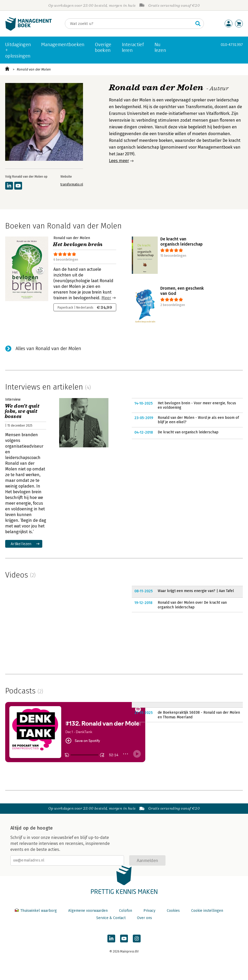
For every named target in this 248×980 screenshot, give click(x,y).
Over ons (144, 918)
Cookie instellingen (207, 911)
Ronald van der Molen (34, 69)
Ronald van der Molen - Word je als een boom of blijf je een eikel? (198, 420)
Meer (106, 298)
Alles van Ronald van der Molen (48, 349)
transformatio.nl (72, 184)
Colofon (126, 911)
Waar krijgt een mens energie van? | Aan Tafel (196, 591)
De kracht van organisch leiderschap (188, 432)
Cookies (173, 911)
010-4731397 (232, 44)
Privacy (149, 911)
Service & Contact (111, 918)
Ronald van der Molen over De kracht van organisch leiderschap (192, 605)
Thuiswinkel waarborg (36, 911)
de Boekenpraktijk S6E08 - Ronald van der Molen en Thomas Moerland (199, 715)
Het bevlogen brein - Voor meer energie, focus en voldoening (197, 405)
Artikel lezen (21, 544)
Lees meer (119, 161)
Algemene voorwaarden (88, 911)
